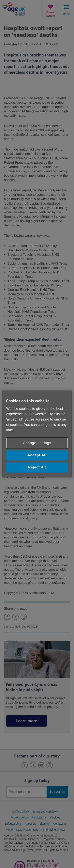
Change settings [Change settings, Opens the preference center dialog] (37, 443)
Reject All (37, 467)
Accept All (37, 455)
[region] (37, 434)
